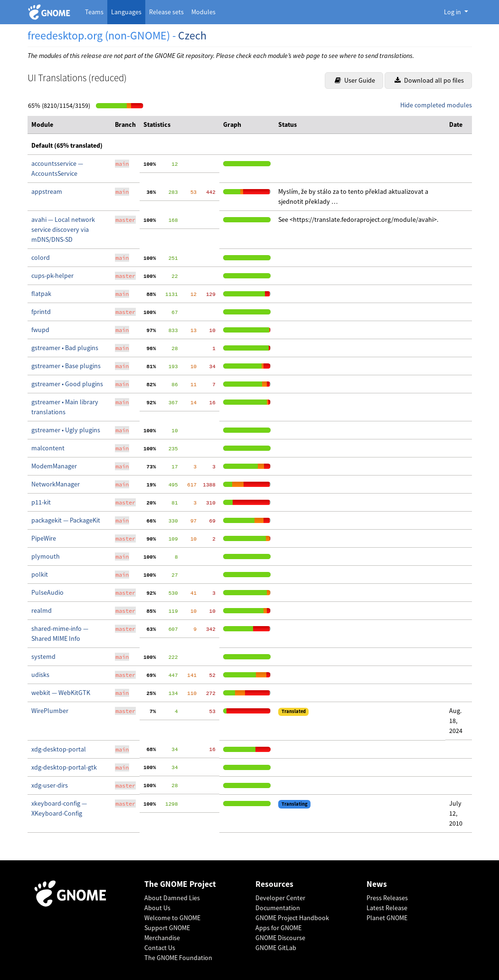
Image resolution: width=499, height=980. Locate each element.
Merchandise (162, 938)
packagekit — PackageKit (66, 520)
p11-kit (41, 502)
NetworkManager (56, 484)
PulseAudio (47, 592)
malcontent (48, 448)
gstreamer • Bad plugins (65, 348)
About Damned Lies (172, 898)
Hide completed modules (436, 105)
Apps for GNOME (278, 928)
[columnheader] (69, 125)
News (377, 884)
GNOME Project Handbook (292, 918)
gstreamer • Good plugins (67, 384)
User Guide (355, 80)
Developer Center (280, 898)
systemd (43, 657)
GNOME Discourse (280, 938)
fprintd (41, 312)
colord (41, 257)
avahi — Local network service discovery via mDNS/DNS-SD (63, 229)
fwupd (40, 330)
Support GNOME (167, 928)
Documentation (278, 908)
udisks (40, 675)
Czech (192, 35)
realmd (42, 610)
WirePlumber (50, 711)
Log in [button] (453, 12)
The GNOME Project (180, 884)
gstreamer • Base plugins (66, 366)
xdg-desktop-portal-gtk (64, 767)
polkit (40, 574)
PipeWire (44, 538)
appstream (47, 191)
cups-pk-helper (52, 276)
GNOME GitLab (276, 948)
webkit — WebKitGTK (61, 693)
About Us (157, 908)
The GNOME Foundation (178, 958)
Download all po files (429, 80)
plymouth (46, 556)
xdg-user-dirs (50, 785)
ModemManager (54, 466)
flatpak (41, 294)
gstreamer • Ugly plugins (66, 430)
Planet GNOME (387, 918)
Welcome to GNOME (172, 918)
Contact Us (160, 948)
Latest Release (387, 908)
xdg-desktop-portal (59, 749)
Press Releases (387, 898)
